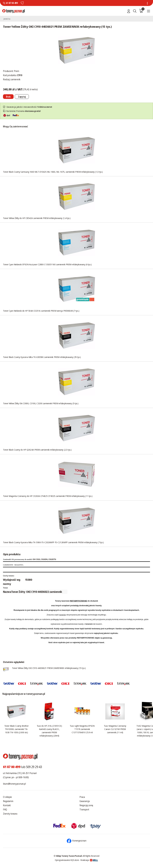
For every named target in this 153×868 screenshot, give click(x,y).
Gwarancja (85, 801)
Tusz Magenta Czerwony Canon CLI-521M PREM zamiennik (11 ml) (115, 729)
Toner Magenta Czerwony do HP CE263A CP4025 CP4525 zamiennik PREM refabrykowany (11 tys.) (48, 496)
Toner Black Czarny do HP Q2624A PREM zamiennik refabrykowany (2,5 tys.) (37, 450)
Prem (17, 71)
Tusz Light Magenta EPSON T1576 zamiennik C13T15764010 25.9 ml (82, 729)
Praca (82, 797)
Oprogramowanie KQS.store (67, 860)
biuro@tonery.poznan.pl (14, 784)
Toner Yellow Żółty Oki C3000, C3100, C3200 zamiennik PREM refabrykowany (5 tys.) (41, 403)
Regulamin (8, 801)
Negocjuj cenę (86, 805)
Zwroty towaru (10, 814)
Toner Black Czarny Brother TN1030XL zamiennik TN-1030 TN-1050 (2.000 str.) (16, 729)
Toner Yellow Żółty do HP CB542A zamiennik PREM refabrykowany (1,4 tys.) (37, 218)
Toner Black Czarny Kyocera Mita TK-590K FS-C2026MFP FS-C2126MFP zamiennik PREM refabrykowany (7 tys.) (53, 542)
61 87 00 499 (12, 3)
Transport (84, 809)
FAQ (5, 809)
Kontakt (7, 805)
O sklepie (7, 797)
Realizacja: (89, 860)
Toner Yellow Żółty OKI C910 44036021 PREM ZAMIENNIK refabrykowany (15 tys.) (49, 668)
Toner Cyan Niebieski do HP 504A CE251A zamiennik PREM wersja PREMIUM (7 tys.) (41, 311)
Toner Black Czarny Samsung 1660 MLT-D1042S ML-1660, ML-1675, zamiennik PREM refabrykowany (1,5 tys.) (53, 172)
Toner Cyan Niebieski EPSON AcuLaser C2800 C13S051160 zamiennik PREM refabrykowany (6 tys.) (47, 264)
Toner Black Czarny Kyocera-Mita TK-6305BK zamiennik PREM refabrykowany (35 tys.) (42, 357)
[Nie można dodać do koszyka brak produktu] (8, 97)
